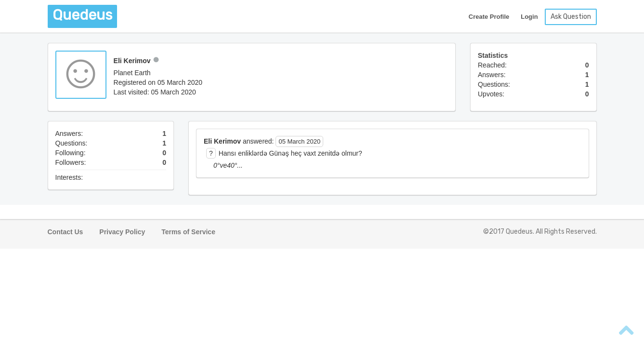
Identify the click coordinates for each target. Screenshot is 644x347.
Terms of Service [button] (188, 232)
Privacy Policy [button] (122, 232)
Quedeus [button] (82, 15)
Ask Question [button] (571, 17)
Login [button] (529, 17)
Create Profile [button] (489, 17)
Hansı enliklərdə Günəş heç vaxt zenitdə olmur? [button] (290, 153)
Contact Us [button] (66, 232)
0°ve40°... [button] (228, 165)
